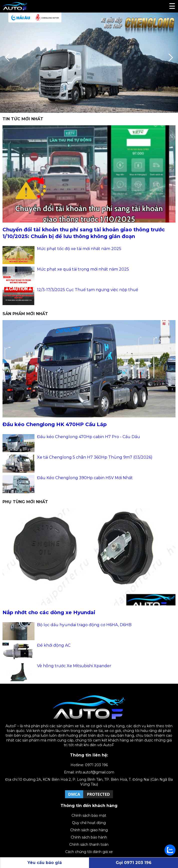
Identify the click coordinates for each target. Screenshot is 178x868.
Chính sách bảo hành (89, 837)
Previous (9, 58)
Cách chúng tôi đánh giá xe (89, 852)
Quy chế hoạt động (89, 823)
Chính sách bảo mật (89, 815)
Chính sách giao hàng (89, 830)
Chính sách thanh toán (89, 844)
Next (169, 58)
